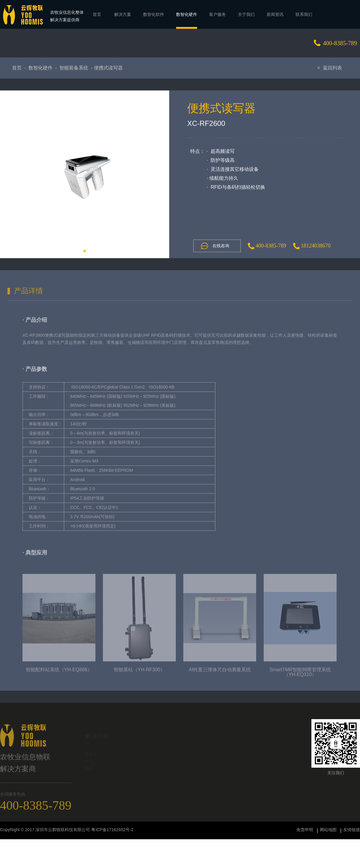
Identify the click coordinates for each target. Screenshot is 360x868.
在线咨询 (214, 246)
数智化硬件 (40, 68)
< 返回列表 (330, 68)
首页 (17, 68)
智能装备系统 (74, 68)
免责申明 (305, 830)
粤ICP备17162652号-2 (112, 830)
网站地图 (328, 830)
